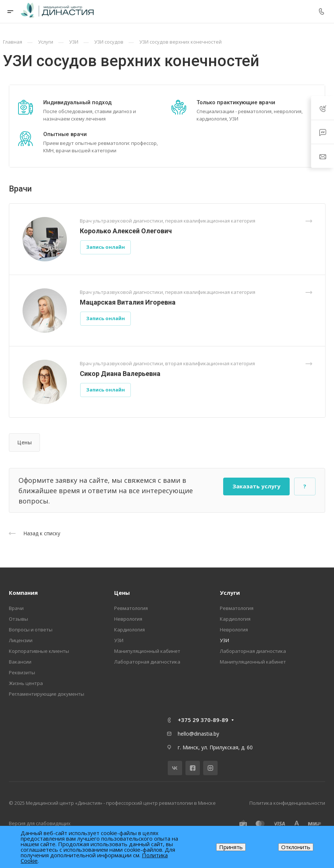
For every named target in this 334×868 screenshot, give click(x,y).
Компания (23, 593)
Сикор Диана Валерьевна (120, 374)
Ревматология (131, 608)
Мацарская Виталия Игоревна (128, 302)
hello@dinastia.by (198, 734)
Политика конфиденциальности (287, 803)
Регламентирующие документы (47, 694)
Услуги (230, 593)
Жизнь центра (26, 683)
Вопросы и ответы (31, 630)
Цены (25, 442)
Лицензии (21, 640)
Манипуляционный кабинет (147, 651)
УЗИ (119, 640)
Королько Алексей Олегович (126, 231)
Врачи (16, 608)
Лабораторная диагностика (147, 662)
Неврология (128, 619)
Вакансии (20, 662)
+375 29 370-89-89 (203, 720)
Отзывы (18, 619)
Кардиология (129, 630)
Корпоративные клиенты (39, 651)
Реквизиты (22, 672)
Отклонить (296, 847)
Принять (231, 847)
